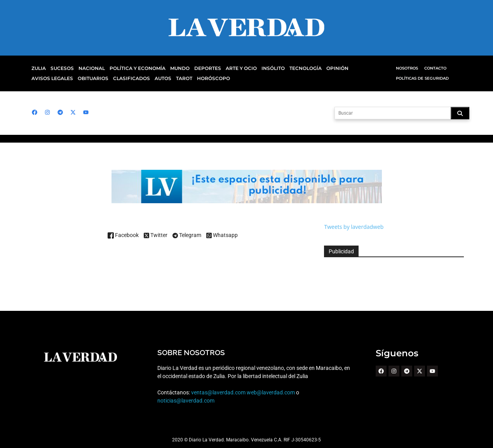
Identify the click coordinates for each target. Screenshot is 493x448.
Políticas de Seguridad (422, 78)
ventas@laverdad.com (218, 392)
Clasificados (83, 78)
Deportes (199, 68)
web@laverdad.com (270, 392)
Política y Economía (133, 68)
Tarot (134, 78)
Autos (113, 78)
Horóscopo (161, 78)
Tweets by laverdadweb (354, 227)
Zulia (38, 68)
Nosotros (407, 68)
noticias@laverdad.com (186, 401)
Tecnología (293, 68)
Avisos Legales (358, 68)
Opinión (323, 68)
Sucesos (61, 68)
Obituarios (46, 78)
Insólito (262, 68)
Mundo (173, 68)
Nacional (90, 68)
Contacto (435, 68)
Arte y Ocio (232, 68)
